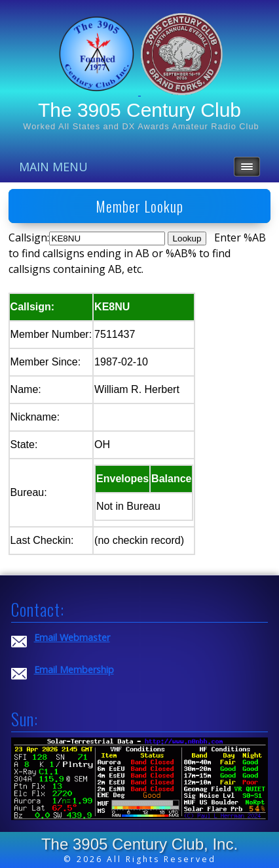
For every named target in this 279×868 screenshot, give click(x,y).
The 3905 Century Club (139, 110)
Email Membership (74, 670)
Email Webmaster (72, 637)
